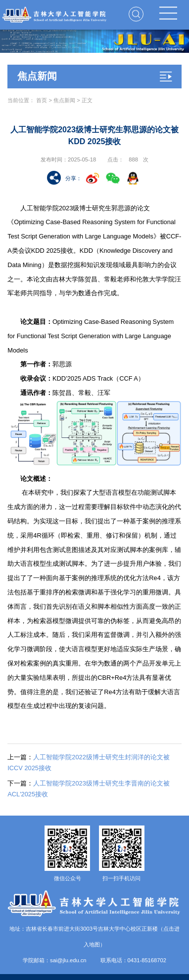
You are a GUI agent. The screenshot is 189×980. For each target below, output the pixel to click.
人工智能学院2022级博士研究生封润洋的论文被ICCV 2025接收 (88, 763)
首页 (42, 100)
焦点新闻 (64, 100)
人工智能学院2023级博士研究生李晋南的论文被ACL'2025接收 (88, 789)
